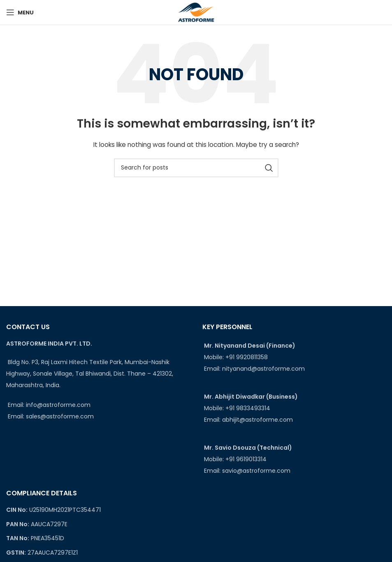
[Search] (196, 168)
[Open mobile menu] (20, 12)
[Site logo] (196, 12)
